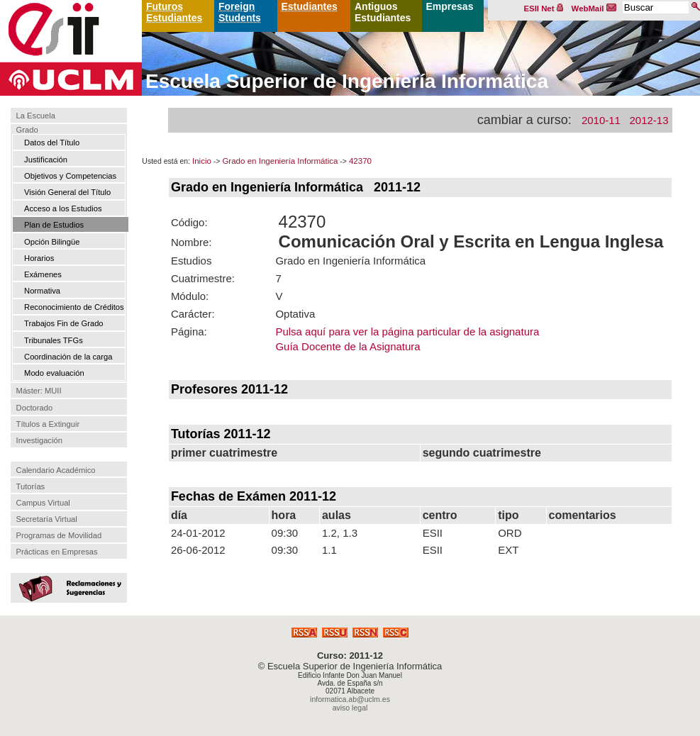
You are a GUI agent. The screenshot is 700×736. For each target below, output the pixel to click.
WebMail (594, 9)
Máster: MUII (39, 391)
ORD (510, 533)
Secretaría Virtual (47, 519)
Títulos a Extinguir (48, 424)
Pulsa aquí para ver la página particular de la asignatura (407, 331)
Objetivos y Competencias (70, 176)
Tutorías (31, 486)
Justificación (46, 160)
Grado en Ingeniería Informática (280, 161)
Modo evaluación (54, 373)
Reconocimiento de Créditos (74, 307)
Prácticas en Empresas (57, 552)
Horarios (39, 258)
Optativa (295, 314)
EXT (508, 550)
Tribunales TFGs (54, 340)
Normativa (42, 291)
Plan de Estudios (54, 225)
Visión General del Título (67, 192)
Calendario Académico (56, 470)
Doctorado (35, 408)
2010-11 (601, 120)
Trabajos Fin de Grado (64, 323)
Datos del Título (52, 143)
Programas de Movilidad (59, 535)
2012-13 (649, 120)
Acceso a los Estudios (63, 208)
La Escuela (36, 116)
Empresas (450, 6)
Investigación (39, 440)
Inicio (202, 161)
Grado (27, 130)
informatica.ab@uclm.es (350, 699)
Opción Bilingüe (52, 242)
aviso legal (350, 708)
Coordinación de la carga (68, 357)
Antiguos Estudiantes (383, 12)
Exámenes (43, 274)
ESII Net (544, 9)
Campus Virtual (43, 503)
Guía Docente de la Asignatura (348, 346)
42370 (360, 161)
